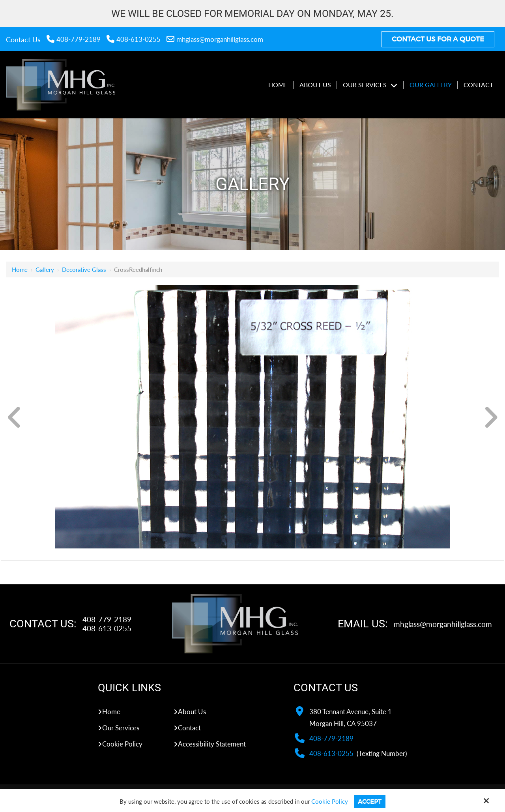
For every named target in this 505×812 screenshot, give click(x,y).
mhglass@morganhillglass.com (215, 39)
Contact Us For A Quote (438, 39)
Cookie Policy (330, 801)
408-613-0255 (134, 39)
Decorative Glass (84, 269)
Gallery (45, 269)
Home (20, 269)
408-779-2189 (74, 39)
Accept (370, 802)
